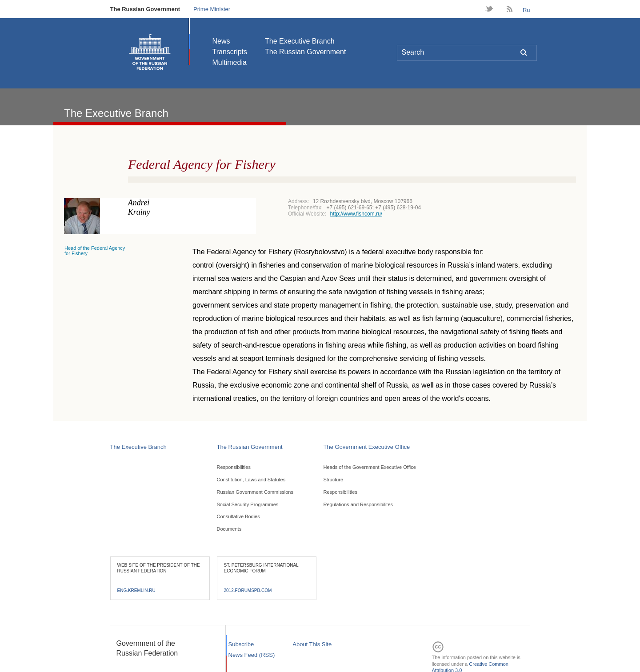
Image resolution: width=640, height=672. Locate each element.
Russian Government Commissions (255, 492)
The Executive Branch (300, 41)
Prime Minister (212, 9)
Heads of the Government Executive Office (370, 467)
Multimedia (230, 62)
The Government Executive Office (367, 447)
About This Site (312, 644)
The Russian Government (145, 9)
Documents (229, 529)
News (221, 41)
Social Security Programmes (248, 504)
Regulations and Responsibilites (358, 504)
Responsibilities (234, 467)
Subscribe (241, 644)
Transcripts (230, 52)
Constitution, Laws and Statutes (251, 480)
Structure (334, 480)
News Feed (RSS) (252, 655)
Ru (526, 10)
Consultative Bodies (238, 516)
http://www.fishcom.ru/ (356, 214)
